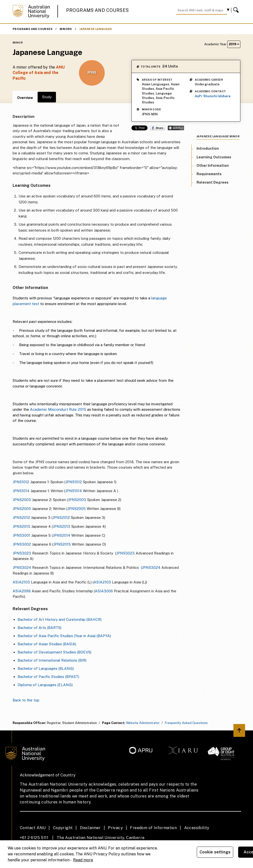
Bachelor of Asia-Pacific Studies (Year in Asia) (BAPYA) (64, 636)
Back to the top (26, 700)
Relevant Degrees (213, 182)
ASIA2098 (22, 591)
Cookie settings (215, 852)
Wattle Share (176, 128)
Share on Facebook (158, 128)
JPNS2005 (22, 509)
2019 (234, 44)
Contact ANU (33, 828)
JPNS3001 (21, 535)
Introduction (208, 148)
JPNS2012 (21, 518)
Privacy (115, 828)
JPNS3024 (22, 567)
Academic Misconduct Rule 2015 (58, 409)
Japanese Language (96, 29)
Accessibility (197, 828)
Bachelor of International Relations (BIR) (52, 660)
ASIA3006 (104, 591)
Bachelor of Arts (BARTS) (39, 628)
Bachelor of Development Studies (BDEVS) (54, 652)
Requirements (209, 174)
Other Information (213, 166)
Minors (66, 29)
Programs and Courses (98, 10)
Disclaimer (90, 828)
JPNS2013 (21, 526)
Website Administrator (143, 723)
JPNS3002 (22, 544)
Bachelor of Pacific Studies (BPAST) (48, 677)
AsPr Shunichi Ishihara (213, 96)
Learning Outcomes (214, 157)
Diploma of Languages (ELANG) (45, 685)
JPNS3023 (22, 553)
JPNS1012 (21, 482)
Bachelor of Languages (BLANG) (46, 668)
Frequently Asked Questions (186, 723)
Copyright (63, 828)
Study (47, 97)
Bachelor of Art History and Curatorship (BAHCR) (60, 619)
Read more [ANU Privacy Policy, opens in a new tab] (83, 860)
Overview (25, 98)
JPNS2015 (62, 544)
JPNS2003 (22, 500)
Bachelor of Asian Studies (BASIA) (47, 644)
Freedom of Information (153, 828)
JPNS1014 (21, 491)
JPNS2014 (62, 535)
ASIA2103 (21, 582)
